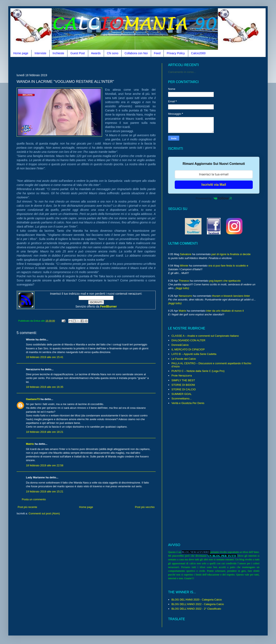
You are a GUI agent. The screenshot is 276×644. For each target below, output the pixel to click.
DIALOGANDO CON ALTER (188, 340)
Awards (96, 53)
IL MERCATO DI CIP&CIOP (188, 349)
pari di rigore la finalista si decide (231, 254)
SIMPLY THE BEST (183, 380)
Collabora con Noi (136, 53)
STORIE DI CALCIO (184, 389)
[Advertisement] (92, 65)
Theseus (184, 281)
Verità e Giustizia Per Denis (188, 403)
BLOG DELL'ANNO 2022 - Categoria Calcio (198, 604)
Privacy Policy (176, 53)
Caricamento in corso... (182, 72)
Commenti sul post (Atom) (44, 513)
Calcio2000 (198, 53)
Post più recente (27, 507)
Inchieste (58, 53)
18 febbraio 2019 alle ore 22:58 (45, 465)
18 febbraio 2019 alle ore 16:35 (45, 387)
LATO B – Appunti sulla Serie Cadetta (194, 354)
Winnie (184, 266)
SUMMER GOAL (182, 394)
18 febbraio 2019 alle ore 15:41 (45, 357)
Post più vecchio (145, 507)
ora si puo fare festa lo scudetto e (228, 266)
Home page (21, 53)
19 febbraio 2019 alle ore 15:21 (45, 491)
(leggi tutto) (182, 288)
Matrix (30, 444)
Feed (157, 53)
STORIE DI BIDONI (183, 385)
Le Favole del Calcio (184, 359)
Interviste (40, 53)
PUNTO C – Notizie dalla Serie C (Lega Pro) (198, 371)
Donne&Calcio (180, 345)
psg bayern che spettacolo (225, 281)
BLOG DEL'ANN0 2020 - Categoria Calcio (197, 600)
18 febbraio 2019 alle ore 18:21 (45, 432)
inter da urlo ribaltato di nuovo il (225, 311)
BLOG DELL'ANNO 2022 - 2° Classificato (196, 609)
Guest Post (78, 53)
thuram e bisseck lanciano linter (231, 296)
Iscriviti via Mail (214, 185)
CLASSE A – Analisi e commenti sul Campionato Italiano (205, 336)
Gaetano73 (33, 399)
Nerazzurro (185, 296)
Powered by (214, 198)
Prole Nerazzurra (182, 376)
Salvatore (186, 254)
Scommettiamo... (182, 399)
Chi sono (113, 53)
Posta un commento (34, 499)
